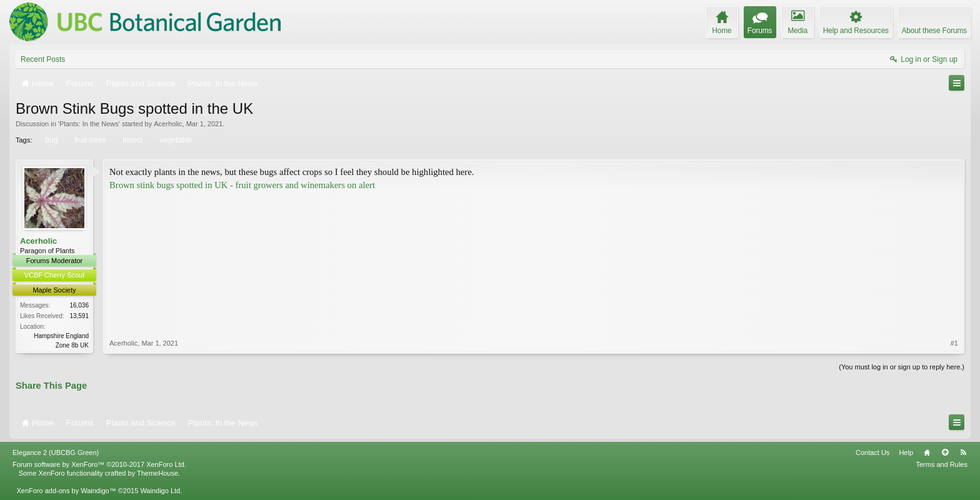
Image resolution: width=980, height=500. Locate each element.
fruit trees (89, 140)
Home (927, 452)
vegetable (175, 140)
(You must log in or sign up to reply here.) (902, 367)
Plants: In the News (89, 124)
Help (906, 452)
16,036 (79, 305)
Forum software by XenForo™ (99, 464)
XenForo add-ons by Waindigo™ (66, 491)
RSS (963, 452)
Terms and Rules (942, 464)
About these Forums (934, 31)
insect (132, 140)
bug (50, 140)
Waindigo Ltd (160, 491)
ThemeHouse (157, 473)
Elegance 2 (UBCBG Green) (56, 452)
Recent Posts (43, 59)
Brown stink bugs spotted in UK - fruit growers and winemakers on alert (242, 185)
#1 (954, 343)
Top (945, 452)
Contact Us (872, 452)
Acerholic (168, 124)
